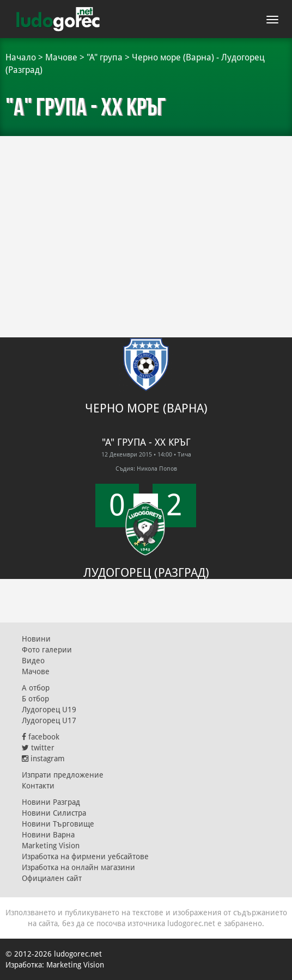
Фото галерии (47, 650)
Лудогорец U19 (49, 710)
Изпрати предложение (63, 775)
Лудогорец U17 (49, 720)
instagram (43, 759)
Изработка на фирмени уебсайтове (85, 856)
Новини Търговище (58, 824)
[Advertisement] (146, 218)
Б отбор (35, 699)
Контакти (38, 786)
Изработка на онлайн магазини (78, 867)
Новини (36, 639)
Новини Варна (48, 835)
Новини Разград (51, 802)
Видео (33, 661)
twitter (38, 748)
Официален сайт (52, 878)
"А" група (105, 57)
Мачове (61, 57)
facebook (41, 737)
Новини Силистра (54, 813)
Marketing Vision (51, 846)
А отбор (36, 688)
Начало (21, 57)
